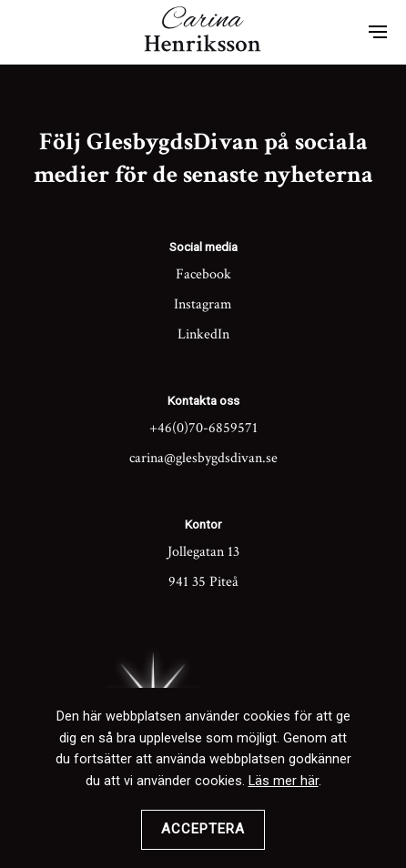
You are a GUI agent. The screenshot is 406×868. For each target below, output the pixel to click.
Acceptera (203, 829)
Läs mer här (284, 781)
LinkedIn (203, 334)
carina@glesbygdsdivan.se (203, 458)
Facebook (203, 274)
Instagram (203, 304)
